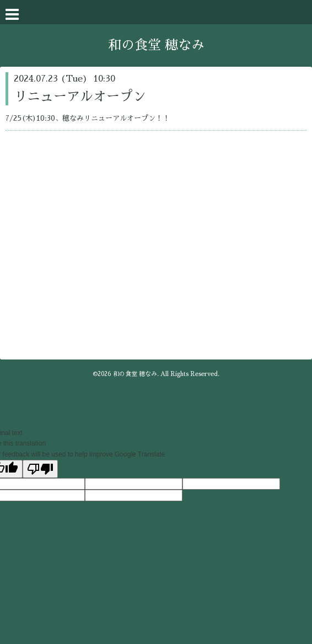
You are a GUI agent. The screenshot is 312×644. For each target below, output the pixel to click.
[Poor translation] (40, 469)
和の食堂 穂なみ (156, 45)
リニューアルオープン (80, 96)
